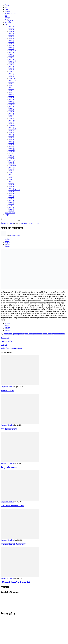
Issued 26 (11, 71)
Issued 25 (11, 73)
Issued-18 (11, 169)
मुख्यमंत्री (35, 334)
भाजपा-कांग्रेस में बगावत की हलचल (12, 506)
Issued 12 (11, 92)
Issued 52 (11, 31)
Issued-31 (11, 148)
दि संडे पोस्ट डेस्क (15, 236)
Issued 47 (11, 40)
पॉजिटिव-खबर (9, 20)
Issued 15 (11, 87)
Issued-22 (11, 164)
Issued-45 (11, 125)
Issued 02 (11, 110)
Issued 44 (11, 45)
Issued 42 (11, 49)
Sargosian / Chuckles (7, 223)
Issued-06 (11, 103)
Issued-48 (11, 120)
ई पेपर (6, 24)
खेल (6, 16)
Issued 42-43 (12, 129)
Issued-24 (11, 160)
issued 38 (11, 54)
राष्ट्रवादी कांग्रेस (47, 334)
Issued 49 (11, 37)
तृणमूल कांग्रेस (8, 334)
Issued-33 (11, 145)
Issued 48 (11, 38)
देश (6, 7)
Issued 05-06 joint (14, 190)
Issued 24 (11, 75)
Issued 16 (11, 85)
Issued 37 (11, 56)
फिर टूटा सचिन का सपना (9, 467)
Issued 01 (11, 30)
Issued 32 (11, 63)
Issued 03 (11, 26)
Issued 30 (11, 66)
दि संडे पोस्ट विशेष (10, 213)
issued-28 (11, 153)
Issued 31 (11, 64)
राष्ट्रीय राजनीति (56, 334)
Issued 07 (11, 101)
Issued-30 (11, 150)
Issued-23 (11, 162)
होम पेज (7, 5)
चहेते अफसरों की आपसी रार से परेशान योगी (15, 582)
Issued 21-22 (12, 78)
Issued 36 (11, 58)
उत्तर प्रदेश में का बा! (7, 391)
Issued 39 (11, 52)
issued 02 (11, 28)
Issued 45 (11, 44)
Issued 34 (11, 143)
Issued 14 (11, 89)
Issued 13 (11, 91)
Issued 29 (11, 68)
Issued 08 (11, 99)
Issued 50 (11, 35)
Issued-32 (11, 146)
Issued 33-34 (12, 61)
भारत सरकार (29, 334)
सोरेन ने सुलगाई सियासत (9, 429)
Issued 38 (11, 136)
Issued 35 (11, 59)
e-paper (7, 215)
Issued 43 (11, 47)
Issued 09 (11, 98)
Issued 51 (11, 33)
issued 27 (11, 155)
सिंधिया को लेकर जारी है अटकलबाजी (13, 544)
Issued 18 (11, 82)
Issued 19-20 (12, 80)
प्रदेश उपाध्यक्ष (21, 334)
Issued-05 (11, 105)
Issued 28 (11, 70)
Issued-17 (11, 171)
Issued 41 (11, 131)
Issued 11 (11, 94)
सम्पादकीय (8, 22)
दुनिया (6, 9)
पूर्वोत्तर (15, 334)
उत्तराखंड (7, 12)
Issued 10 (11, 96)
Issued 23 (11, 77)
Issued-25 (11, 159)
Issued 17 (11, 84)
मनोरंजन (7, 18)
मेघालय (40, 334)
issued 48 (11, 206)
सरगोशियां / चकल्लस (11, 14)
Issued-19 (11, 167)
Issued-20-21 (13, 165)
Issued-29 (11, 152)
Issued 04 (11, 106)
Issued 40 (11, 132)
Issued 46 (11, 42)
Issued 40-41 (12, 51)
